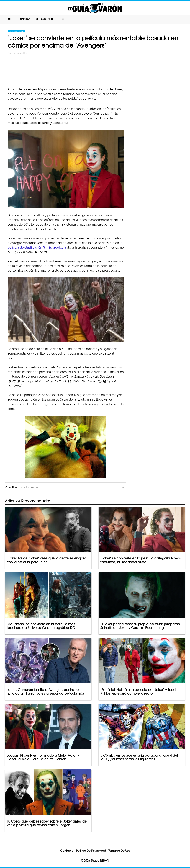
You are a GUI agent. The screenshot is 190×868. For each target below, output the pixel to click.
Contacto (67, 851)
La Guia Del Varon (95, 8)
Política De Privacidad (91, 851)
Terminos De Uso (119, 851)
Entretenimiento (16, 31)
